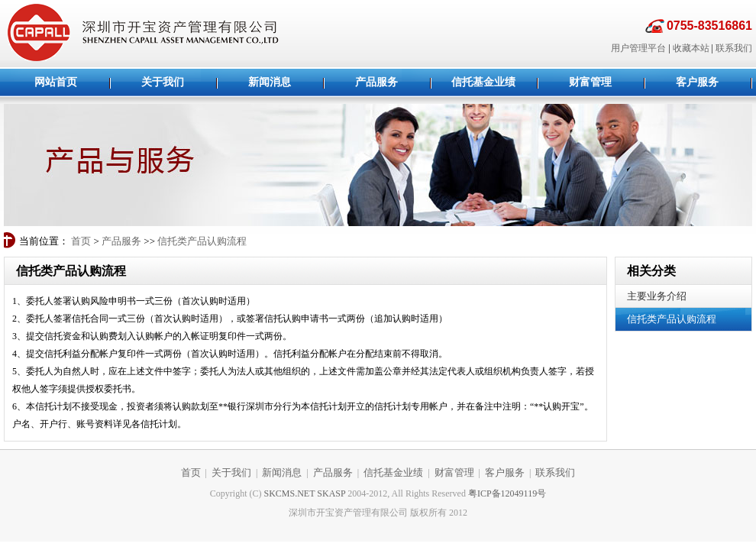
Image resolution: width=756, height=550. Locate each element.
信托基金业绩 (393, 472)
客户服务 (505, 472)
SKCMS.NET (290, 493)
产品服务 (121, 241)
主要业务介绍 (657, 296)
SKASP (331, 493)
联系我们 (734, 48)
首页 (81, 241)
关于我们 (231, 472)
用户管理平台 (638, 48)
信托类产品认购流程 (202, 241)
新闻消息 (282, 472)
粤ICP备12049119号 (507, 493)
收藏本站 (691, 48)
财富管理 (454, 472)
